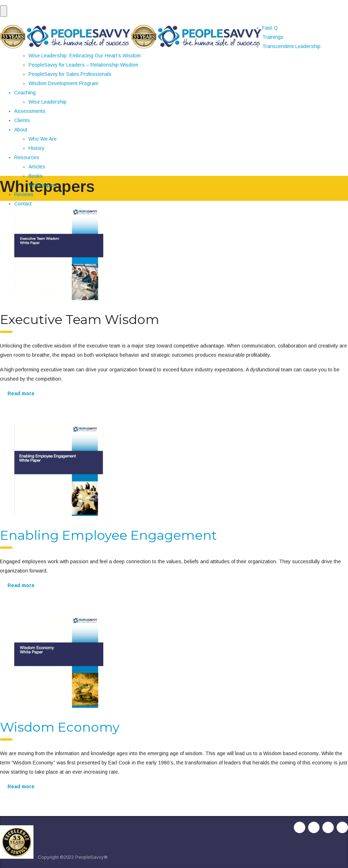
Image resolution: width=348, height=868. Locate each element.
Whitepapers (43, 185)
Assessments (30, 111)
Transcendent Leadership (291, 46)
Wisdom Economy (60, 727)
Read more (21, 393)
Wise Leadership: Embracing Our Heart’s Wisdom (85, 56)
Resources (27, 157)
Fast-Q (270, 28)
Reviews (24, 194)
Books (36, 176)
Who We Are (43, 139)
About (21, 130)
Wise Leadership (48, 102)
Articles (37, 167)
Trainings (273, 37)
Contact (23, 204)
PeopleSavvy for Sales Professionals (70, 74)
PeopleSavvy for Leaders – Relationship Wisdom (83, 65)
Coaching (25, 93)
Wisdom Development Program (63, 83)
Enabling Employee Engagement (108, 535)
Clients (22, 120)
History (37, 148)
